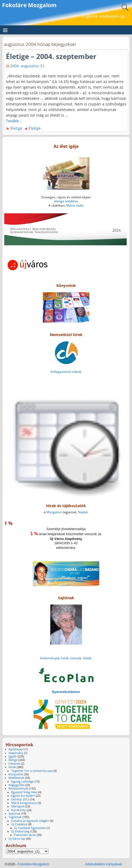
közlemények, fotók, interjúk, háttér (66, 658)
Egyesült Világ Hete (24, 792)
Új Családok (19, 824)
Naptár (83, 512)
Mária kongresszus (24, 803)
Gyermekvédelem (66, 692)
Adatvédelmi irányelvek (104, 864)
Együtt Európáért (23, 796)
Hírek (12, 767)
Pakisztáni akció (25, 835)
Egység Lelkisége (22, 782)
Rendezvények (18, 788)
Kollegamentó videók (66, 372)
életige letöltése (66, 201)
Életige (16, 128)
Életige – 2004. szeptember (51, 56)
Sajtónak (15, 814)
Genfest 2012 (20, 799)
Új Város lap (17, 839)
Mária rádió (75, 205)
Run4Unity (18, 810)
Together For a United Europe (32, 771)
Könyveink (16, 774)
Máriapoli (18, 806)
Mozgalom (54, 512)
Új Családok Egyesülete (30, 828)
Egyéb (13, 756)
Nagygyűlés (16, 785)
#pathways (16, 749)
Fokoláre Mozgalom (29, 5)
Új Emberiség (20, 831)
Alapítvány (16, 753)
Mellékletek (16, 778)
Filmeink (14, 764)
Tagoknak (15, 817)
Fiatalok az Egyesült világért (30, 821)
